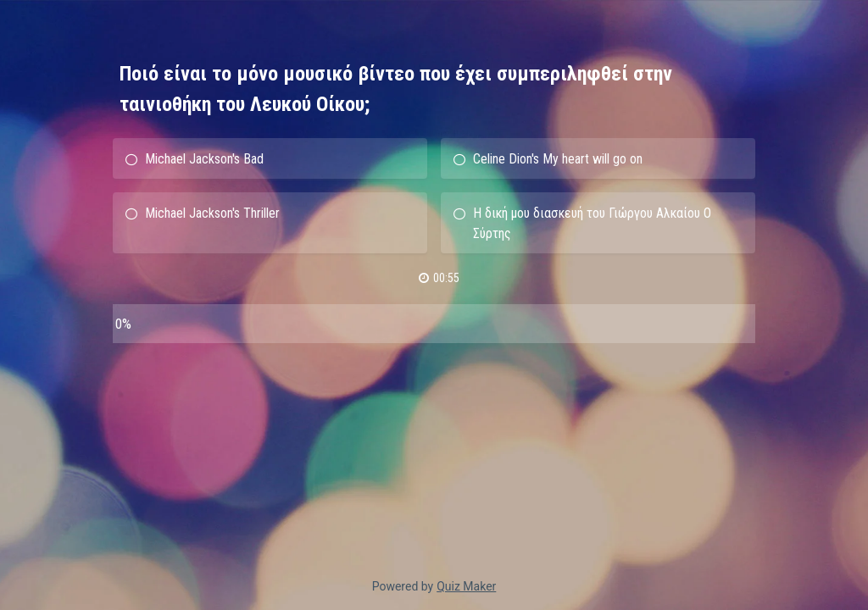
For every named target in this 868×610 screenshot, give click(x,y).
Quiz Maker (466, 586)
